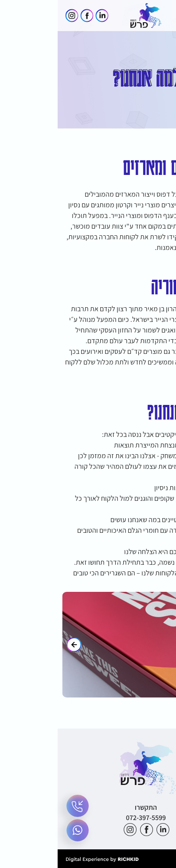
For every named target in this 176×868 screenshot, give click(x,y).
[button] (162, 16)
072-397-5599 (88, 818)
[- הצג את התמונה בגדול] (88, 645)
